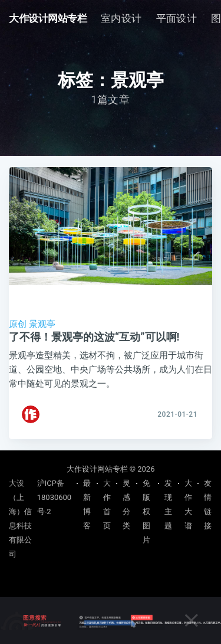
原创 (18, 324)
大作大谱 (188, 504)
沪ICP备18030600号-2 (54, 497)
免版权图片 (146, 511)
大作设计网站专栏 (48, 18)
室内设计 (121, 18)
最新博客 (87, 504)
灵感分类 (126, 504)
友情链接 (208, 504)
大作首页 (107, 504)
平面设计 (177, 18)
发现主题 (168, 504)
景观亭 (42, 324)
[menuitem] (121, 19)
